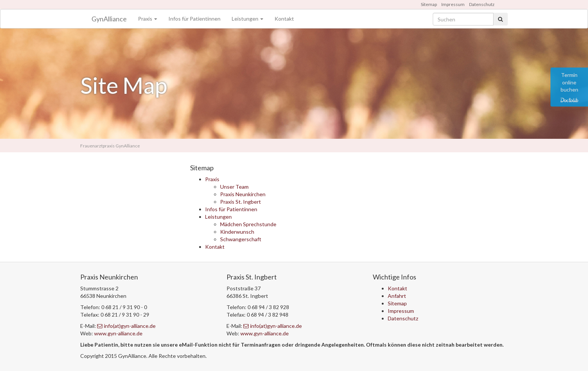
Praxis (148, 19)
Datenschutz (482, 4)
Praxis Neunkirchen (243, 194)
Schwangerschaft (241, 239)
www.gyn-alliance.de (118, 333)
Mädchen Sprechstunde (248, 224)
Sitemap (429, 4)
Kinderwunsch (237, 232)
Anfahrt (397, 296)
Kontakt (284, 19)
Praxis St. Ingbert (241, 202)
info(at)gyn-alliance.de (126, 326)
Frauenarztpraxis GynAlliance (110, 146)
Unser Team (234, 187)
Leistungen (247, 19)
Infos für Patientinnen (194, 19)
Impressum (453, 4)
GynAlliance (109, 19)
